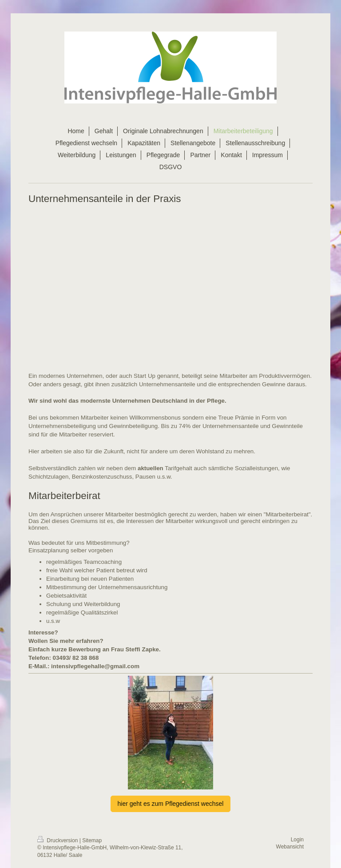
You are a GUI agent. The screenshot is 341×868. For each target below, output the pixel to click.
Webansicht (290, 847)
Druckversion (58, 840)
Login (297, 840)
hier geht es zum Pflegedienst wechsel (171, 804)
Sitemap (92, 840)
